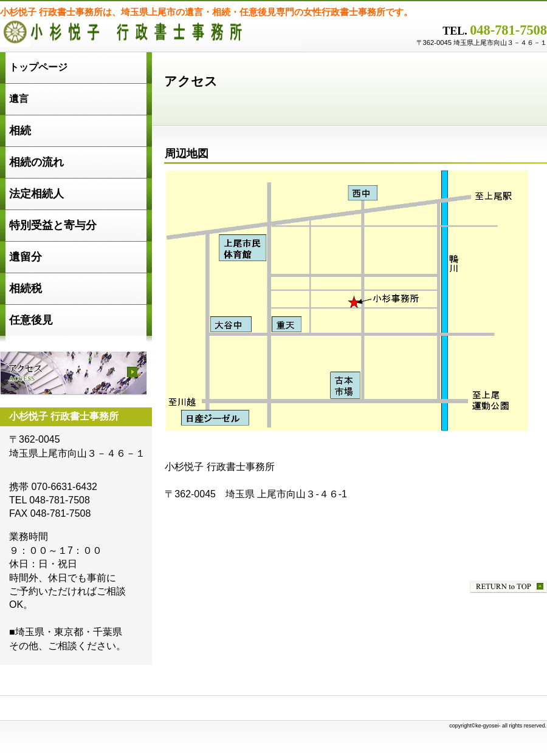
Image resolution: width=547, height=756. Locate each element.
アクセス (74, 373)
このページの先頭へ (508, 587)
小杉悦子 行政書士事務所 (152, 36)
